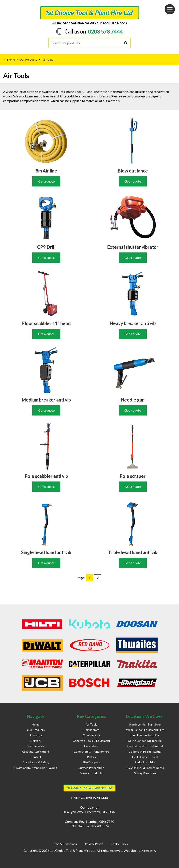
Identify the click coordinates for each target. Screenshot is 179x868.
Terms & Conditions (64, 844)
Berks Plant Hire (145, 762)
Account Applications (36, 752)
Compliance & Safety (36, 762)
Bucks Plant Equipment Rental (145, 768)
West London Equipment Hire (145, 730)
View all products (91, 773)
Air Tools (91, 724)
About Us (36, 735)
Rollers (91, 757)
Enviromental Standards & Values (36, 768)
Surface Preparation (91, 768)
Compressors (91, 735)
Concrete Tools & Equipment (91, 741)
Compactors (91, 730)
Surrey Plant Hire (145, 773)
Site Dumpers (91, 762)
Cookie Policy (119, 844)
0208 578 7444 (105, 31)
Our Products (36, 730)
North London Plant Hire (145, 724)
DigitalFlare (148, 851)
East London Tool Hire (145, 735)
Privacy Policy (94, 844)
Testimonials (36, 746)
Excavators (91, 746)
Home (36, 724)
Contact (36, 757)
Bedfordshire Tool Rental (145, 752)
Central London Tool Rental (145, 746)
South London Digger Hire (145, 741)
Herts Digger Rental (145, 757)
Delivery (36, 741)
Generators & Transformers (91, 752)
